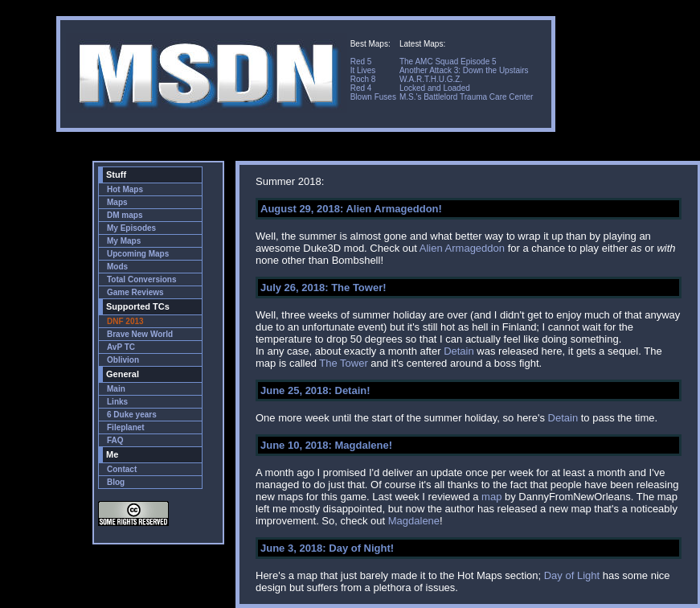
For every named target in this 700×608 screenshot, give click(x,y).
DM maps (125, 215)
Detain (459, 351)
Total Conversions (142, 279)
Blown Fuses (373, 97)
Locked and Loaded (435, 88)
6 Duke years (132, 415)
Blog (116, 482)
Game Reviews (135, 292)
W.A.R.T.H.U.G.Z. (431, 79)
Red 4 (361, 88)
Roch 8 (363, 79)
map (491, 497)
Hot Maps (125, 189)
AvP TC (121, 347)
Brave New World (140, 334)
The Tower (343, 363)
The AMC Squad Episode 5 (448, 62)
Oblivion (123, 360)
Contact (122, 469)
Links (117, 402)
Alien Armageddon (462, 248)
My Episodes (131, 228)
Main (116, 389)
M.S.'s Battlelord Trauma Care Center (466, 97)
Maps (117, 202)
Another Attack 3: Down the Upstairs (464, 70)
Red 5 (361, 62)
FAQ (115, 440)
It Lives (363, 70)
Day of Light (572, 575)
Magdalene (414, 521)
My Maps (124, 241)
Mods (117, 267)
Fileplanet (126, 427)
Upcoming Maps (138, 254)
